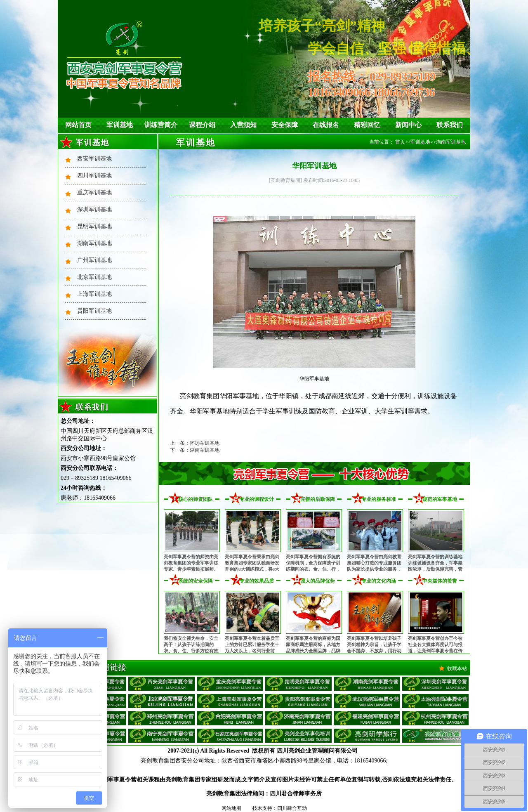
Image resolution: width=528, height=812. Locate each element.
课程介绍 (202, 125)
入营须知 (243, 125)
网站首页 (78, 125)
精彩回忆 (367, 125)
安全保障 (285, 125)
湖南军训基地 (94, 243)
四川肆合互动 (292, 808)
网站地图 (231, 808)
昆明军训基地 (94, 226)
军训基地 (120, 125)
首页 (400, 142)
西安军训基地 (94, 159)
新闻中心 (408, 125)
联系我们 (450, 125)
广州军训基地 (94, 260)
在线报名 (326, 125)
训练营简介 (161, 125)
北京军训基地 (94, 277)
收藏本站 (457, 668)
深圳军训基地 (94, 209)
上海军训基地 (94, 294)
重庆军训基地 (94, 192)
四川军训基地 (94, 176)
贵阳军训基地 (94, 311)
